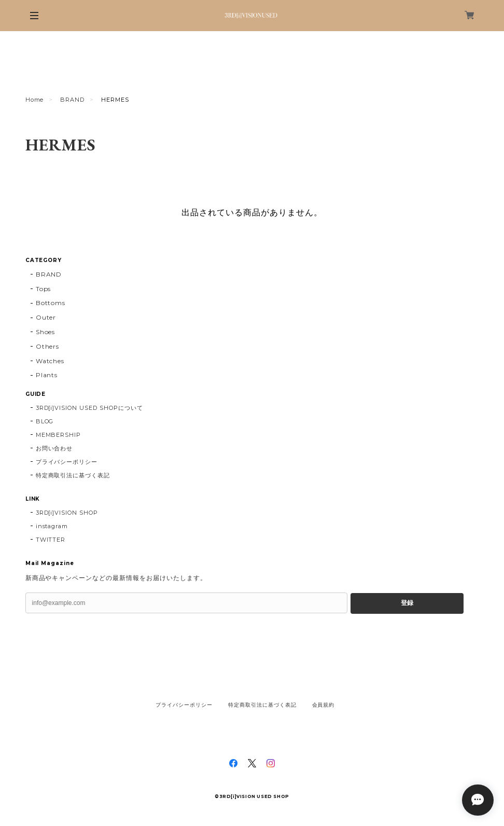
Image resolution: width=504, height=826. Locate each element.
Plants (47, 375)
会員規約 (324, 705)
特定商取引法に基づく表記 (73, 475)
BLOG (45, 421)
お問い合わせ (54, 448)
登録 (407, 603)
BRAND (72, 100)
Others (48, 346)
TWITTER (51, 540)
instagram (52, 526)
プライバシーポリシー (67, 462)
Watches (50, 361)
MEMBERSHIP (59, 435)
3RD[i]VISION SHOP (67, 513)
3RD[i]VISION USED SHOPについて (89, 408)
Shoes (46, 332)
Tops (44, 289)
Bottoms (51, 303)
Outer (46, 317)
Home (35, 100)
